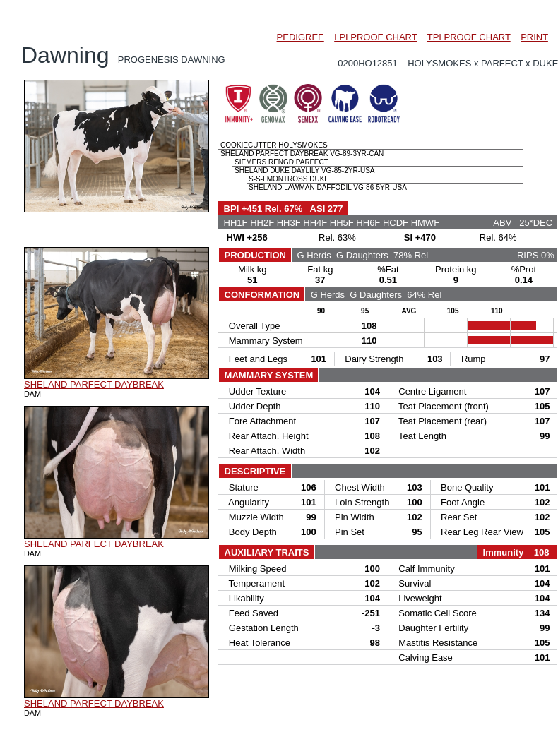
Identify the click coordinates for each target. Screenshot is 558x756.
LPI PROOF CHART (375, 37)
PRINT (534, 37)
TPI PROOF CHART (469, 37)
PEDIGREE (301, 37)
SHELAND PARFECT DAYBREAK (94, 384)
